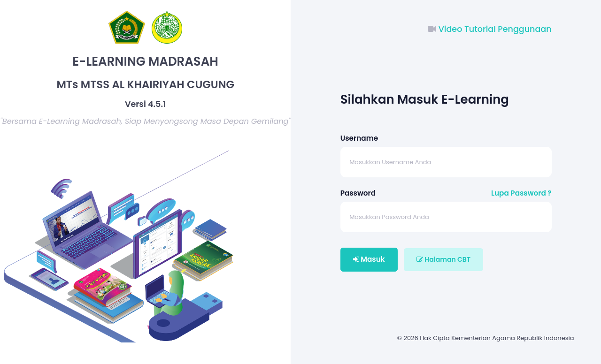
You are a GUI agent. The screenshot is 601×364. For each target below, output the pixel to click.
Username (359, 138)
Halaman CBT (443, 259)
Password (358, 193)
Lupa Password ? (521, 193)
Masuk (369, 259)
